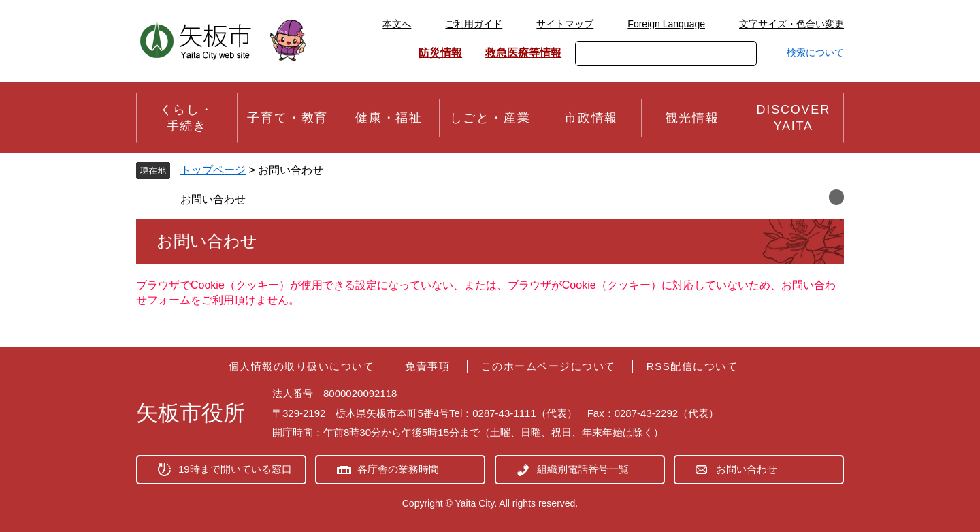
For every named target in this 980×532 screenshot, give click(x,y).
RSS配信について (692, 366)
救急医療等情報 (523, 53)
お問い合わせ (213, 199)
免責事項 (427, 366)
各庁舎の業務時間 (398, 469)
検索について (815, 52)
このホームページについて (549, 366)
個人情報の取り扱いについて (302, 366)
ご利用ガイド (474, 24)
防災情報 (440, 53)
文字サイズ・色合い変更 (791, 24)
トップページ (213, 170)
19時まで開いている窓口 (235, 469)
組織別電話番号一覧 (583, 469)
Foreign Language (666, 24)
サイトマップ (565, 24)
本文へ (397, 24)
